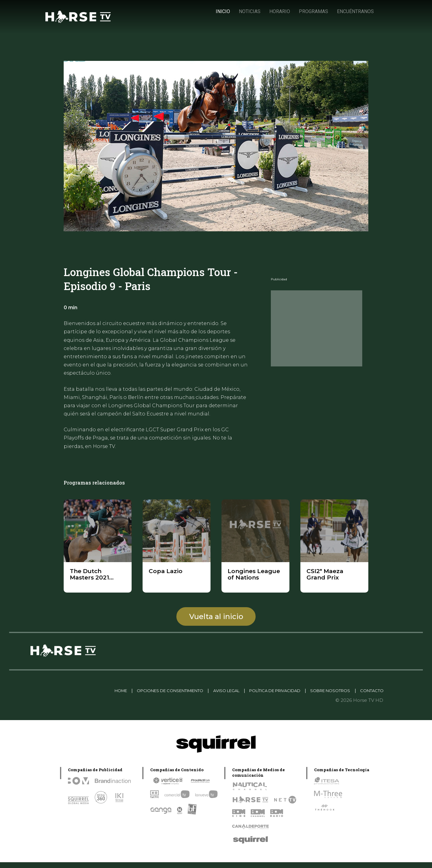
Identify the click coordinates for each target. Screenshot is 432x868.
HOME (107, 690)
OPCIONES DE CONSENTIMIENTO (166, 690)
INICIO (223, 11)
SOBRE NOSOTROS (358, 690)
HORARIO (279, 11)
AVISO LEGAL (234, 690)
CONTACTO (369, 696)
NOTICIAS (249, 11)
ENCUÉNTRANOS (355, 11)
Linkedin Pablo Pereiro (63, 690)
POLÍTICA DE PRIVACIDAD (292, 690)
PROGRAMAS (313, 11)
